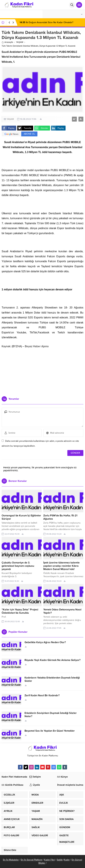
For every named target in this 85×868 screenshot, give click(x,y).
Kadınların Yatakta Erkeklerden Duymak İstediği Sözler (52, 679)
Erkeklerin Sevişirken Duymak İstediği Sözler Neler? (51, 715)
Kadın (67, 860)
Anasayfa (7, 42)
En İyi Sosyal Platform (31, 860)
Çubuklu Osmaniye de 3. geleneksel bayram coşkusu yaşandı (18, 566)
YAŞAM (20, 42)
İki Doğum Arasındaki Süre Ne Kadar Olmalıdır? (46, 22)
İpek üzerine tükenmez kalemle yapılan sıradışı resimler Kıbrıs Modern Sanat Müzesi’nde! (61, 566)
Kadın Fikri (49, 860)
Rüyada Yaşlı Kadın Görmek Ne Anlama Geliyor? (52, 660)
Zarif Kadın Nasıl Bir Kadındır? (42, 695)
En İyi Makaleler (11, 860)
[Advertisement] (42, 371)
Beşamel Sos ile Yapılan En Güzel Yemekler (50, 731)
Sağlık (60, 860)
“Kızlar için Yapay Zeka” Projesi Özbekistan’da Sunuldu (20, 611)
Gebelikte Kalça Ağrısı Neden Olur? (45, 642)
